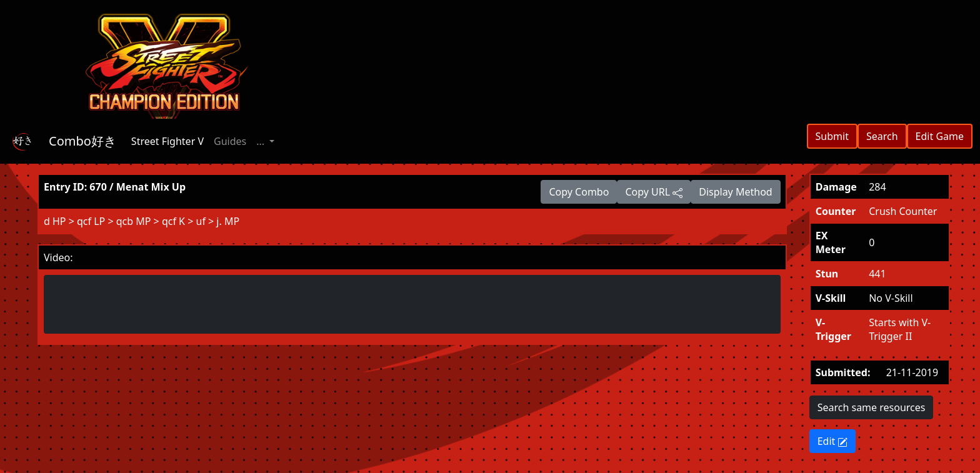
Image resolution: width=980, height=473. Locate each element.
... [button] (262, 141)
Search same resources (872, 407)
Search (882, 136)
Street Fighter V (167, 141)
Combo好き (82, 141)
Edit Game (940, 136)
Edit (833, 441)
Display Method (735, 192)
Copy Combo (579, 192)
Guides (230, 141)
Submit (832, 136)
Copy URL (654, 192)
